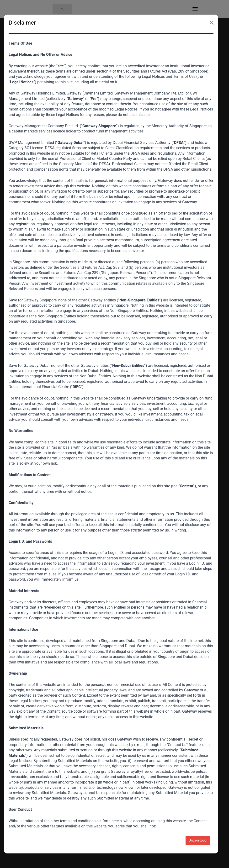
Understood (198, 840)
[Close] (212, 23)
